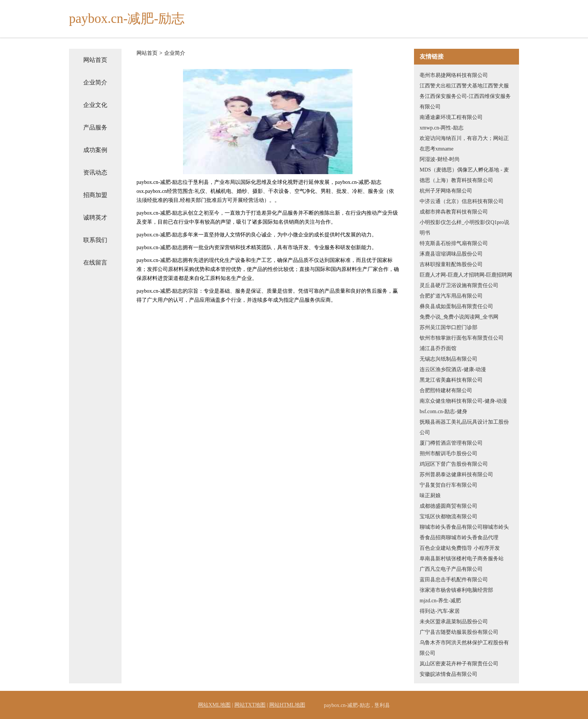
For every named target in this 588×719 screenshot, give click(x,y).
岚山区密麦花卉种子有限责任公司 (459, 664)
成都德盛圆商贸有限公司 (448, 506)
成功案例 (95, 150)
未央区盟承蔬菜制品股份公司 (454, 622)
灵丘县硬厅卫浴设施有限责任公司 (459, 285)
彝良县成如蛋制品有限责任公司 (456, 306)
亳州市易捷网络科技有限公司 (454, 75)
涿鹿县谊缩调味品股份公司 (451, 254)
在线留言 (95, 262)
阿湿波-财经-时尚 (440, 159)
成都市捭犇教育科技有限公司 (454, 212)
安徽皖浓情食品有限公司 (448, 674)
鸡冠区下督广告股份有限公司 (454, 464)
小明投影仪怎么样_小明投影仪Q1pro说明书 (464, 228)
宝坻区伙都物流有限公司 (448, 517)
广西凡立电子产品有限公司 (451, 569)
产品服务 (95, 127)
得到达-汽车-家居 (440, 611)
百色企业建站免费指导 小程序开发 (460, 548)
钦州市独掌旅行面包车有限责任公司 (462, 338)
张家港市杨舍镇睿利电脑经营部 (456, 590)
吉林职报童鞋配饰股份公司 (451, 264)
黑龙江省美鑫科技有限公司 (451, 380)
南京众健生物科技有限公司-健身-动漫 (463, 401)
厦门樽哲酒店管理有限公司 (451, 443)
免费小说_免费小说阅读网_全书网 (459, 317)
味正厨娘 (430, 496)
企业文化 (95, 105)
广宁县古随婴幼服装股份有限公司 (459, 632)
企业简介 (95, 82)
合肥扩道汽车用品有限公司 (451, 296)
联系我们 (95, 240)
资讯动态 (95, 172)
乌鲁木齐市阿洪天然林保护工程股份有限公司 (464, 648)
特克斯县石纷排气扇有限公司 (454, 243)
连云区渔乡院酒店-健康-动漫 (453, 369)
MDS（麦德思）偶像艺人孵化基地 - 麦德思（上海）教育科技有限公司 (464, 175)
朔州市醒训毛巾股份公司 (448, 454)
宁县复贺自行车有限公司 (448, 485)
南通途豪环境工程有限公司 (451, 117)
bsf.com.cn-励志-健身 (443, 411)
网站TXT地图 (250, 705)
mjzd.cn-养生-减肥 (440, 601)
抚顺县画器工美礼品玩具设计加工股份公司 (464, 427)
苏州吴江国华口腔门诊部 (448, 327)
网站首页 (95, 60)
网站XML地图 (214, 705)
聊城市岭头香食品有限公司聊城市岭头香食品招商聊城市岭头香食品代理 (464, 532)
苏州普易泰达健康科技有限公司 (456, 475)
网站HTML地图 (287, 705)
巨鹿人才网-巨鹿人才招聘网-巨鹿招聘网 (466, 275)
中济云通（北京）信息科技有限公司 (462, 201)
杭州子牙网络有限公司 (446, 191)
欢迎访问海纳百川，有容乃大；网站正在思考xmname (464, 144)
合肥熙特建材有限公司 (446, 390)
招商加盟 (95, 195)
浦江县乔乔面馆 (438, 348)
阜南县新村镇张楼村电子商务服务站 (462, 559)
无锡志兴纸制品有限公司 (448, 359)
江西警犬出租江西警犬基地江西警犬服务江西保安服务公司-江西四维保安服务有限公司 (465, 96)
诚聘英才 (95, 217)
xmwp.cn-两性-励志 (442, 128)
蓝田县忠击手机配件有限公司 (454, 580)
